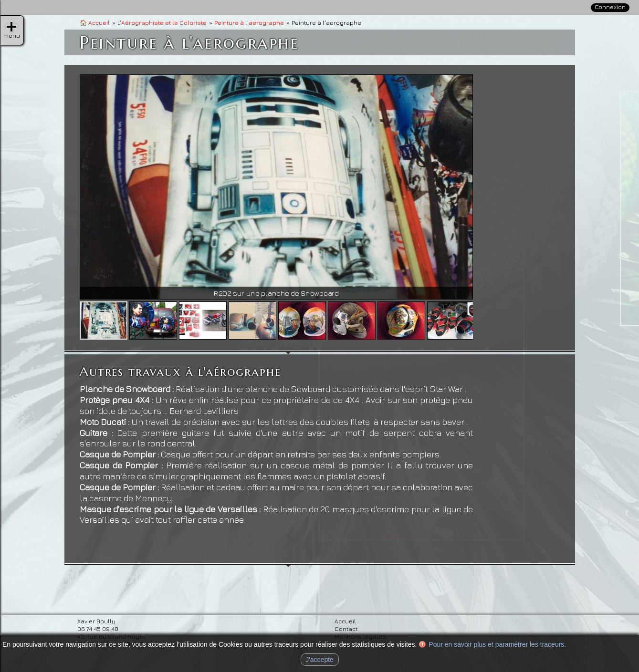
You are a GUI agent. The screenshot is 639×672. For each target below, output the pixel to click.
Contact (593, 69)
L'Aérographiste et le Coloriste (162, 23)
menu (11, 27)
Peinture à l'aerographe (249, 23)
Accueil (95, 23)
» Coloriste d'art (556, 170)
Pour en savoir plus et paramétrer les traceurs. (497, 644)
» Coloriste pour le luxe (569, 185)
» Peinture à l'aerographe (572, 155)
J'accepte (319, 660)
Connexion (610, 7)
